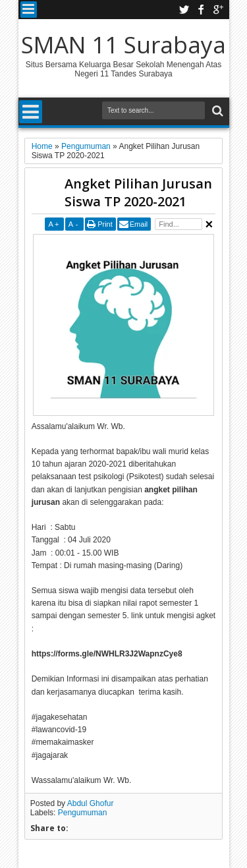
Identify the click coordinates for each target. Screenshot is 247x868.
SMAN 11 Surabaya (123, 44)
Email (139, 224)
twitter (184, 10)
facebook (201, 10)
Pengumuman (83, 813)
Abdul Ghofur (91, 803)
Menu (29, 10)
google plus (218, 10)
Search (216, 111)
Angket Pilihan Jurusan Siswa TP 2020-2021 (138, 192)
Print (105, 224)
